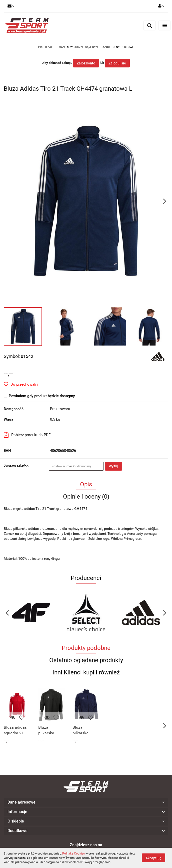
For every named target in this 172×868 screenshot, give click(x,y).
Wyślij (113, 466)
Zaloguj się (117, 63)
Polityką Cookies (73, 854)
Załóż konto (86, 63)
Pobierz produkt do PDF (27, 435)
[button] (86, 802)
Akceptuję (153, 858)
